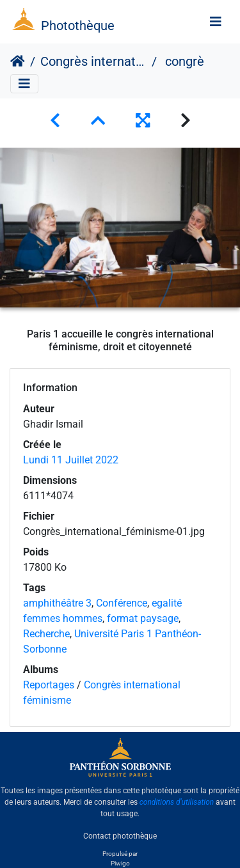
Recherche (46, 634)
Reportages (49, 685)
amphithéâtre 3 (57, 603)
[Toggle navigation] (216, 22)
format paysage (143, 618)
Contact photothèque (120, 835)
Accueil (18, 61)
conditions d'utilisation (177, 802)
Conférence (122, 603)
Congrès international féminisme (93, 61)
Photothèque (78, 26)
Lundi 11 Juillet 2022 (71, 460)
